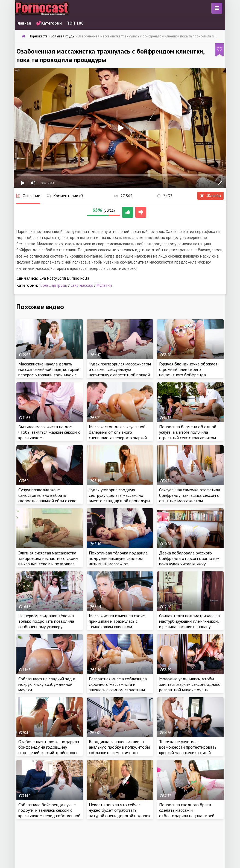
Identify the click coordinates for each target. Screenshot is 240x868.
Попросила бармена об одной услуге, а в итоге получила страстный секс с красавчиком (188, 432)
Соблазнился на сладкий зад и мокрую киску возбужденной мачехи (47, 684)
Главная (24, 23)
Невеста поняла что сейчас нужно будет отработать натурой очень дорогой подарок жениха (120, 813)
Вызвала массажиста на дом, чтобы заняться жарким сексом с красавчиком (49, 432)
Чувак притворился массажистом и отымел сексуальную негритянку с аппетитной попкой (120, 369)
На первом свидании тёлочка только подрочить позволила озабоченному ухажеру (46, 621)
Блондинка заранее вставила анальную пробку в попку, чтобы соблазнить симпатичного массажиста (119, 750)
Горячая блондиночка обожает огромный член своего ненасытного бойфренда (188, 369)
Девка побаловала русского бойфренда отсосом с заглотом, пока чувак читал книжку (190, 558)
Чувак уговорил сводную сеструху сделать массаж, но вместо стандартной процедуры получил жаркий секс (119, 498)
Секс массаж (82, 285)
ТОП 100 (75, 23)
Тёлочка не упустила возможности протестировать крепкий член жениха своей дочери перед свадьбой (188, 750)
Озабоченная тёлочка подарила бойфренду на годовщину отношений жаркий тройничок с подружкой (49, 750)
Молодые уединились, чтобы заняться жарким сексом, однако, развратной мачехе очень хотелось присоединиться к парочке (190, 690)
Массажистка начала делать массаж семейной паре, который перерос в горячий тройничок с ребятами (49, 372)
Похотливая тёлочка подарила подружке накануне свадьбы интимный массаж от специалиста (118, 561)
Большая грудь (54, 285)
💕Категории (49, 23)
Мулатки (104, 285)
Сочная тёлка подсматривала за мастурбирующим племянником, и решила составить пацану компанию (189, 624)
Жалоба (210, 196)
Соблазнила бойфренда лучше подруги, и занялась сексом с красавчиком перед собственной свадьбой (49, 813)
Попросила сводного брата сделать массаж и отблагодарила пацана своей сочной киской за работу (187, 813)
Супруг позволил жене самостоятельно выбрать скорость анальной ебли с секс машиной (47, 498)
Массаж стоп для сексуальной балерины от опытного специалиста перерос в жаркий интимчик (118, 435)
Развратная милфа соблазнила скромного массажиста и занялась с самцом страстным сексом (118, 687)
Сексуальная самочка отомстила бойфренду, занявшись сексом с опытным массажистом (190, 495)
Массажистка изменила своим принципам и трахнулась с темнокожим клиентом (117, 621)
